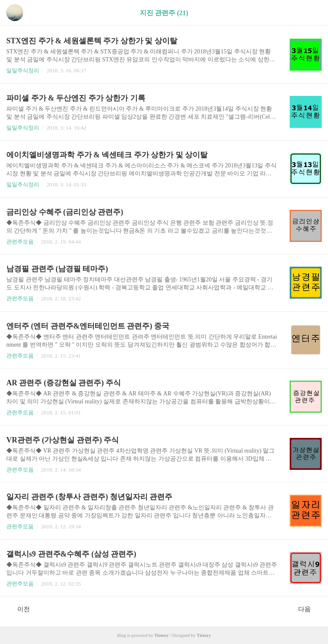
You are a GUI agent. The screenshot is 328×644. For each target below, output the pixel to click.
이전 (19, 609)
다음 (309, 609)
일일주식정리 (23, 70)
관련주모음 (20, 242)
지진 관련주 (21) (164, 13)
